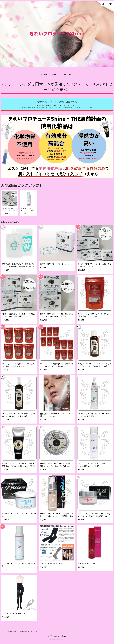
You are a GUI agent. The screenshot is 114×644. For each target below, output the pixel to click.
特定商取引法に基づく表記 (29, 631)
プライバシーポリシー (10, 631)
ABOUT (55, 74)
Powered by (57, 640)
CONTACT (68, 74)
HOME (44, 74)
